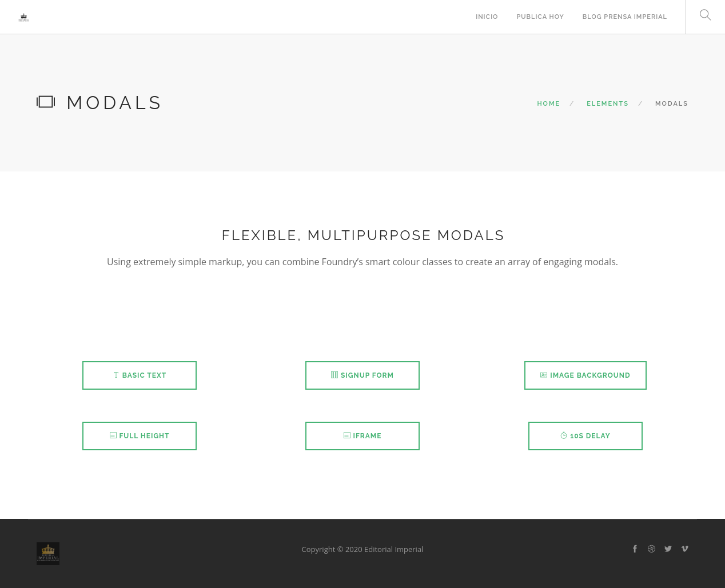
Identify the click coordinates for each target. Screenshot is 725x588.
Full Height (140, 436)
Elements (608, 104)
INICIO (487, 17)
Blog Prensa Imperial (625, 17)
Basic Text (140, 375)
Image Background (585, 375)
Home (549, 104)
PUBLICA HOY (540, 17)
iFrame (363, 436)
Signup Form (362, 375)
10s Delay (585, 436)
